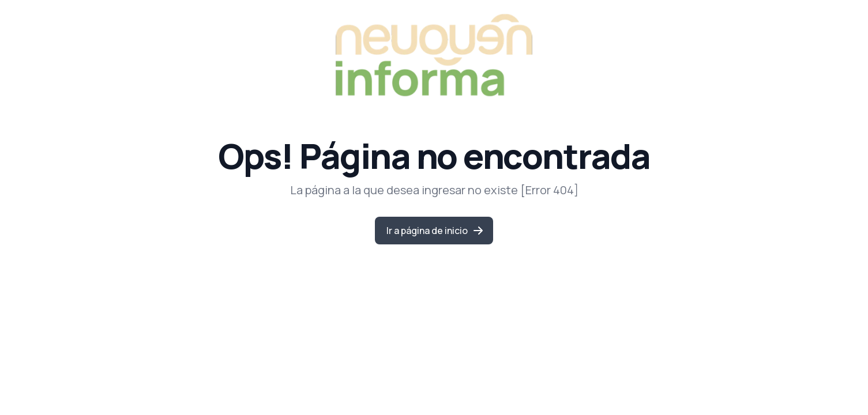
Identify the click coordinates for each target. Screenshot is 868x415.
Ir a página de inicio (435, 231)
